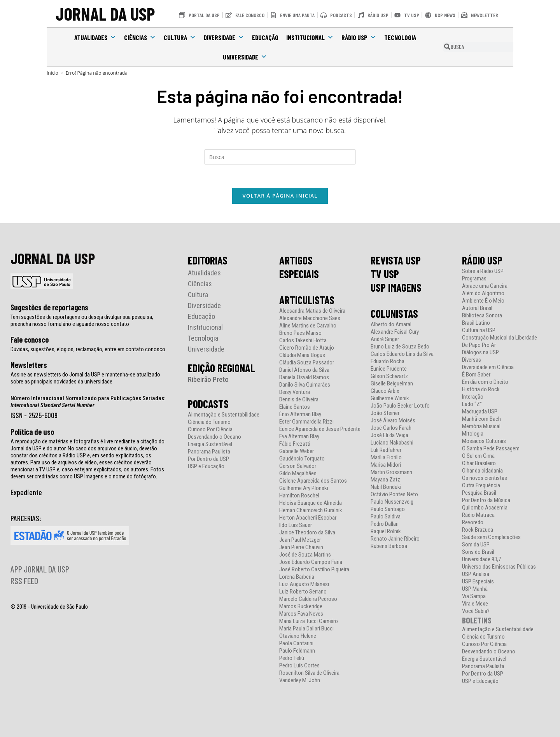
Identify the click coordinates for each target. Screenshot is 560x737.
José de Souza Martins (305, 555)
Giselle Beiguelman (392, 384)
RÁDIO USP (482, 260)
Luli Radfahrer (386, 450)
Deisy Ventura (295, 392)
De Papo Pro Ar (479, 345)
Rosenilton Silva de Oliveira (309, 673)
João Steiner (385, 413)
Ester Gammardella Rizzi (306, 422)
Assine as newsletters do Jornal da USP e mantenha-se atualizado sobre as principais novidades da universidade (85, 378)
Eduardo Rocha (388, 361)
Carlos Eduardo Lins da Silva (402, 354)
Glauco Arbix (385, 391)
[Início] (52, 73)
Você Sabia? (476, 611)
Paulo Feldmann (297, 651)
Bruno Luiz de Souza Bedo (400, 347)
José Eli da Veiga (389, 435)
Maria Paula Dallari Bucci (306, 629)
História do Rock (481, 390)
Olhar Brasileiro (479, 463)
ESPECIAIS (299, 274)
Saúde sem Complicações (491, 537)
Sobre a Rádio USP (483, 271)
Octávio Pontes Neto (394, 495)
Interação (473, 397)
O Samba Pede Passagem (491, 449)
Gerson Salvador (298, 466)
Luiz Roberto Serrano (303, 592)
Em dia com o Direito (485, 382)
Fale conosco (30, 340)
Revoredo (473, 523)
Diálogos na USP (480, 353)
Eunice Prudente (389, 369)
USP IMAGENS (396, 287)
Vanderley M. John (300, 680)
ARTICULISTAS (307, 300)
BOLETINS (477, 620)
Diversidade (224, 37)
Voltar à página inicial (280, 196)
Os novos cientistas (485, 478)
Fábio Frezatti (295, 444)
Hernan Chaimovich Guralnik (311, 510)
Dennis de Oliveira (299, 400)
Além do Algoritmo (483, 293)
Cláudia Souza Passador (307, 363)
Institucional (310, 37)
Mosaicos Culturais (484, 441)
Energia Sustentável (210, 444)
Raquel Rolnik (386, 531)
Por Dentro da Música (486, 500)
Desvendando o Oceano (214, 437)
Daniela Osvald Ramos (304, 377)
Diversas (472, 360)
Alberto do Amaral (391, 325)
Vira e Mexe (475, 604)
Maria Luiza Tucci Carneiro (309, 621)
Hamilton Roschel (299, 496)
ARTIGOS (296, 260)
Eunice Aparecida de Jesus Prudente (320, 429)
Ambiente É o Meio (483, 301)
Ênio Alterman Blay (300, 414)
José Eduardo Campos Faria (311, 562)
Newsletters (29, 365)
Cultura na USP (479, 330)
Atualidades (95, 37)
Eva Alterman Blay (299, 437)
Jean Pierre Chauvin (301, 547)
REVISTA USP (396, 260)
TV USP (385, 274)
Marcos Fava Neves (301, 614)
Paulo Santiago (388, 509)
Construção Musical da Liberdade (500, 338)
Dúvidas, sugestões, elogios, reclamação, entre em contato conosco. (88, 349)
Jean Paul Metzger (300, 540)
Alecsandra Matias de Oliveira (312, 311)
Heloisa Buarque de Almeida (311, 503)
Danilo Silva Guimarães (305, 385)
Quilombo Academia (485, 508)
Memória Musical (481, 426)
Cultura (180, 37)
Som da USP (476, 545)
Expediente (26, 492)
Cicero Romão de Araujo (307, 348)
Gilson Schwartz (389, 376)
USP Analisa (476, 574)
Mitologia (473, 434)
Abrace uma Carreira (485, 286)
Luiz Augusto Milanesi (304, 584)
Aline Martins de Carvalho (308, 326)
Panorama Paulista (209, 452)
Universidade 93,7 (481, 559)
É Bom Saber (476, 375)
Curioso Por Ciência (210, 430)
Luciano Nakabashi (392, 443)
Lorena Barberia (297, 577)
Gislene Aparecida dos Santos (313, 481)
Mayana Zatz (385, 480)
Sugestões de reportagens (49, 307)
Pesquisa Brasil (479, 493)
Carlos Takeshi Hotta (303, 340)
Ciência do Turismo (209, 422)
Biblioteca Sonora (482, 316)
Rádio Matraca (478, 515)
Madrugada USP (480, 412)
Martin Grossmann (391, 472)
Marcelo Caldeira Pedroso (308, 599)
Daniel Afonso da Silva (304, 370)
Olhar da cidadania (482, 471)
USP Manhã (475, 589)
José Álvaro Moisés (393, 421)
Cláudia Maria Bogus (302, 355)
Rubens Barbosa (389, 546)
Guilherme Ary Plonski (304, 488)
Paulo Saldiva (386, 517)
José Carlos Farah (391, 428)
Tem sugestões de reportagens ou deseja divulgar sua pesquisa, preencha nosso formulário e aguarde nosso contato (82, 320)
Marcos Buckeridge (301, 607)
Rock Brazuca (478, 530)
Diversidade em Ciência (488, 367)
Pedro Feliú (292, 658)
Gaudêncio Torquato (302, 459)
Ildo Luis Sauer (296, 525)
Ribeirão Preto (208, 379)
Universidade (245, 57)
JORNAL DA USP (105, 13)
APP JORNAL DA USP (40, 569)
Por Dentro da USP (208, 459)
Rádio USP (359, 37)
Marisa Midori (386, 465)
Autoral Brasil (477, 308)
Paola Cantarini (296, 643)
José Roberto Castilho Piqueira (314, 570)
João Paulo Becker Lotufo (400, 406)
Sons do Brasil (478, 552)
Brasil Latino (476, 323)
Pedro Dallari (385, 524)
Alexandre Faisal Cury (395, 332)
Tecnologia (400, 37)
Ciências (140, 37)
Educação (265, 37)
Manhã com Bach (481, 419)
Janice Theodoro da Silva (307, 533)
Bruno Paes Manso (300, 333)
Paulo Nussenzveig (392, 502)
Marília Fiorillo (386, 458)
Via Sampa (474, 596)
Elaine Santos (295, 407)
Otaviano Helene (298, 636)
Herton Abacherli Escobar (308, 518)
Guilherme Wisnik (390, 398)
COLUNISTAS (394, 313)
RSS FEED (24, 581)
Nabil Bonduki (386, 487)
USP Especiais (478, 582)
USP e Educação (206, 467)
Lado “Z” (472, 404)
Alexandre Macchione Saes (310, 318)
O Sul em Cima (478, 456)
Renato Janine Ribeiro (395, 539)
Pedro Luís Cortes (299, 666)
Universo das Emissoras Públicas (499, 567)
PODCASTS (208, 404)
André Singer (385, 339)
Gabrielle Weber (297, 451)
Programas (474, 279)
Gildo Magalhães (298, 474)
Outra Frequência (481, 486)
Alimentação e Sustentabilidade (224, 415)
